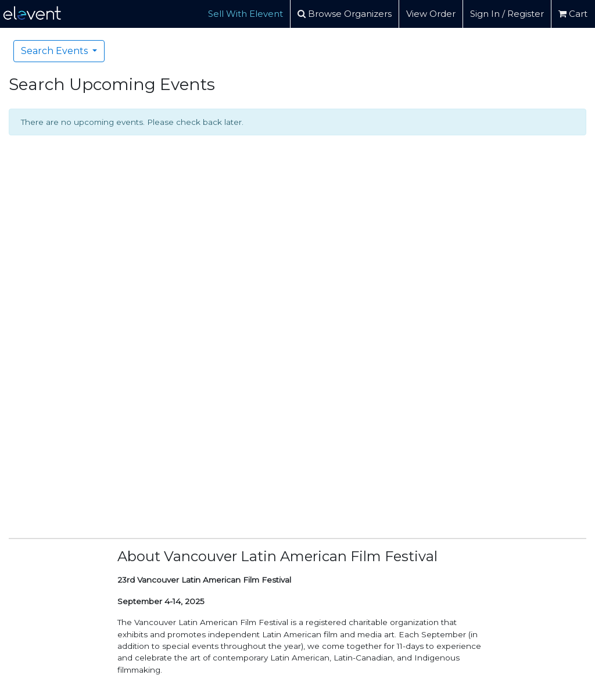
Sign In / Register (507, 14)
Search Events (55, 51)
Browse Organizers (345, 14)
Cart (573, 14)
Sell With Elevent (245, 14)
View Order (431, 14)
